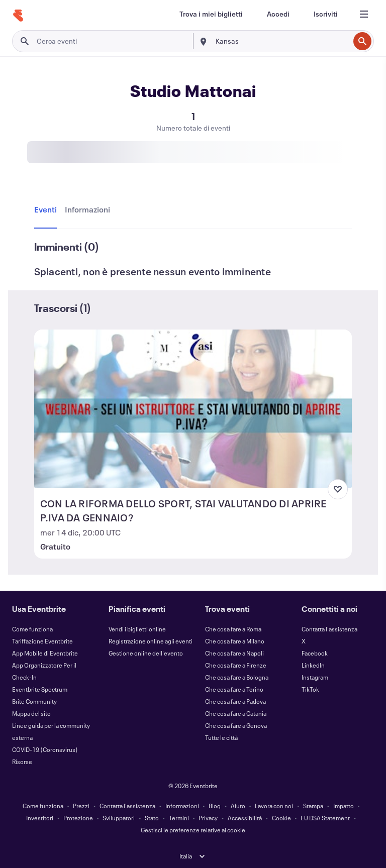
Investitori (40, 818)
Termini (179, 818)
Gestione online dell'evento (146, 653)
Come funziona (32, 629)
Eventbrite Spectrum (40, 689)
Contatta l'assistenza (329, 629)
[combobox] (281, 41)
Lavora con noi (274, 806)
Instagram (315, 677)
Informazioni (182, 806)
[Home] (18, 16)
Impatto (344, 806)
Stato (152, 818)
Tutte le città (221, 737)
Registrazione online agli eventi (151, 641)
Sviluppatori (119, 818)
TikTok (310, 689)
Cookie (281, 818)
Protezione (78, 818)
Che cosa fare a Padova (235, 701)
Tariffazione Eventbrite (42, 641)
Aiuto (238, 806)
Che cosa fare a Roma (233, 629)
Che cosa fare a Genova (236, 725)
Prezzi (81, 806)
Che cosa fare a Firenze (236, 665)
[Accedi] (278, 14)
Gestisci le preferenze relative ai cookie (193, 830)
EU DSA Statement (325, 818)
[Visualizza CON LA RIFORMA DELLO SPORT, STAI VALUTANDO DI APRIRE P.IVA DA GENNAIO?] (193, 409)
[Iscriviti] (326, 14)
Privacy (208, 818)
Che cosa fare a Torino (234, 689)
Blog (215, 806)
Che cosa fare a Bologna (237, 677)
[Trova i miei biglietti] (211, 14)
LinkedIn (313, 665)
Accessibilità (245, 818)
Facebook (315, 653)
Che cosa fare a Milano (235, 641)
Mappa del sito (31, 713)
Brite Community (34, 701)
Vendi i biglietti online (137, 629)
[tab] (47, 210)
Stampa (313, 806)
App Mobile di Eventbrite (45, 653)
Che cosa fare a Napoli (234, 653)
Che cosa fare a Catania (236, 713)
